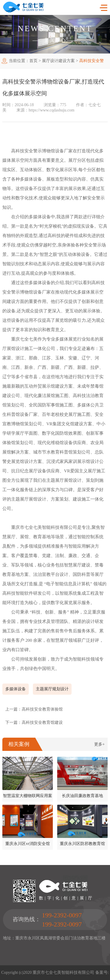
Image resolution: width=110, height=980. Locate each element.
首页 (33, 61)
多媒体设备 (16, 689)
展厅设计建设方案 (58, 61)
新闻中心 (55, 40)
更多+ (99, 744)
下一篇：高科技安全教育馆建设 (34, 722)
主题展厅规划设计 (52, 689)
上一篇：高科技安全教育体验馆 (34, 709)
